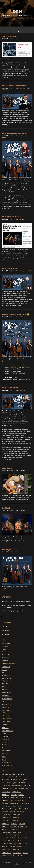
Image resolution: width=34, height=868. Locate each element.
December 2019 (7, 818)
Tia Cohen (5, 754)
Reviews (22, 219)
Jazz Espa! (7, 468)
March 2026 (21, 774)
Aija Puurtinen (6, 643)
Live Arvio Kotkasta (11, 217)
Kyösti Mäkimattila (7, 698)
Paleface (29, 271)
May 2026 (5, 774)
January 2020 (16, 815)
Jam (17, 39)
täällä (12, 192)
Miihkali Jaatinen (7, 713)
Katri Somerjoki (6, 696)
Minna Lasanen (6, 722)
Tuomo (4, 759)
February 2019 (23, 826)
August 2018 (17, 835)
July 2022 (14, 794)
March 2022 (5, 797)
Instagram (6, 631)
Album (4, 649)
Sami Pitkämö (6, 742)
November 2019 (18, 818)
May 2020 (5, 812)
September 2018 (7, 835)
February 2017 (6, 850)
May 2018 (5, 838)
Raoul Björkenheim (8, 730)
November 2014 (7, 855)
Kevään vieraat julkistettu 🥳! (16, 314)
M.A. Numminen (7, 704)
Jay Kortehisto (6, 675)
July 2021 (14, 800)
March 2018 (13, 838)
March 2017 (21, 847)
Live (21, 39)
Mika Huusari (6, 716)
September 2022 (16, 792)
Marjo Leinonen (7, 710)
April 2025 (14, 780)
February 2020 (6, 815)
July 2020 (25, 809)
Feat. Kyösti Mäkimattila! (14, 86)
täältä (4, 260)
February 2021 (14, 803)
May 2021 (5, 803)
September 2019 (16, 821)
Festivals (22, 470)
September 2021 (25, 797)
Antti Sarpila (6, 658)
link (29, 601)
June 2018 (26, 835)
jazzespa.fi (10, 499)
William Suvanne (7, 765)
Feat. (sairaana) (15, 133)
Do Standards (6, 666)
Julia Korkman (6, 687)
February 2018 (22, 838)
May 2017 (13, 847)
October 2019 (6, 821)
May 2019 (22, 823)
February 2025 (23, 780)
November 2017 (7, 841)
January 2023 (14, 789)
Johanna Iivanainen (8, 681)
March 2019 (13, 826)
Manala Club (6, 707)
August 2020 (17, 809)
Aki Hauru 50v (16, 367)
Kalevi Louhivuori (7, 693)
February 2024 (6, 786)
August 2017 (17, 844)
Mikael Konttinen (7, 719)
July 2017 (25, 844)
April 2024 (22, 783)
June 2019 (14, 823)
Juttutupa (22, 88)
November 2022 (24, 789)
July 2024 (14, 783)
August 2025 (6, 780)
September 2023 (17, 786)
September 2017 (7, 844)
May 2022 (21, 794)
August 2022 (6, 794)
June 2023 (27, 786)
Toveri (4, 757)
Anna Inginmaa (19, 365)
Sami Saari (5, 745)
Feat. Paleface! (9, 268)
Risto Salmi (5, 739)
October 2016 (17, 852)
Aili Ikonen (5, 646)
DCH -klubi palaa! (11, 388)
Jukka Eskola (6, 684)
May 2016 (26, 852)
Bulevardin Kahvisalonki (9, 664)
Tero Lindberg (6, 751)
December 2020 (24, 803)
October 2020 (17, 806)
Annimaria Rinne (7, 655)
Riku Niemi (5, 736)
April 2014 (23, 855)
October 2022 (6, 792)
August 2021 (6, 800)
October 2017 (17, 841)
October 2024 (6, 783)
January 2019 (6, 829)
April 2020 (12, 812)
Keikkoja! (6, 549)
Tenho (4, 748)
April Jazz (5, 661)
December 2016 (7, 852)
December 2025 (17, 777)
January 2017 (16, 850)
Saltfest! (6, 508)
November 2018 (7, 832)
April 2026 (12, 774)
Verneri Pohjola (6, 762)
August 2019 (6, 823)
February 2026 (6, 777)
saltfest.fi (12, 541)
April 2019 (5, 826)
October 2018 (17, 832)
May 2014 (16, 855)
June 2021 (22, 800)
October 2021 (15, 797)
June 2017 (5, 847)
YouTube (6, 634)
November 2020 (7, 806)
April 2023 (5, 789)
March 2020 (21, 812)
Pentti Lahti (5, 727)
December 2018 (16, 829)
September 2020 (7, 809)
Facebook (6, 627)
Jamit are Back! (10, 36)
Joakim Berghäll (7, 678)
